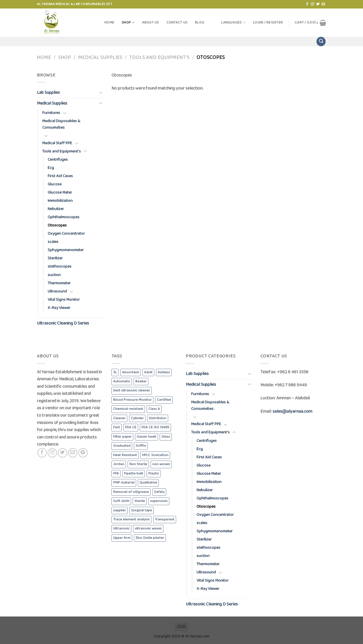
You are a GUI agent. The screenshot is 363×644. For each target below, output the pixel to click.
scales (53, 242)
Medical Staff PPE (57, 143)
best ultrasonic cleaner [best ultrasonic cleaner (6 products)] (132, 390)
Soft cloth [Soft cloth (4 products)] (121, 501)
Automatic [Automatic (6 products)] (122, 381)
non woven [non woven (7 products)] (161, 464)
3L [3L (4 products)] (115, 372)
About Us (151, 23)
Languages (233, 23)
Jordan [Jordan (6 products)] (119, 464)
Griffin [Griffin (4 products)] (141, 446)
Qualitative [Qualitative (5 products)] (148, 483)
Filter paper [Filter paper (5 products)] (122, 437)
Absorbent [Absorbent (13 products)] (130, 372)
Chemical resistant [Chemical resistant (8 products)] (128, 409)
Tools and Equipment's (159, 58)
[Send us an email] (323, 4)
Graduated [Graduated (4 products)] (122, 446)
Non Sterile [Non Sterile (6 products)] (138, 464)
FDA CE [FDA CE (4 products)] (131, 427)
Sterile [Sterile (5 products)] (140, 501)
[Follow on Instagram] (313, 4)
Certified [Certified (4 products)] (164, 400)
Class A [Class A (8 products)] (154, 409)
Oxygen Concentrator (66, 234)
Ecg (51, 168)
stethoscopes (60, 266)
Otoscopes (57, 225)
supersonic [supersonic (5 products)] (159, 501)
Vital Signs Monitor (64, 300)
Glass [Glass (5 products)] (166, 437)
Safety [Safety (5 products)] (159, 492)
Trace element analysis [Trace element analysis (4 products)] (131, 519)
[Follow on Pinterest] (83, 453)
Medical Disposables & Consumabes (61, 124)
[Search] (321, 42)
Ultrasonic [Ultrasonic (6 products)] (121, 528)
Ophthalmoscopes (64, 217)
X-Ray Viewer (59, 308)
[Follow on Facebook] (307, 4)
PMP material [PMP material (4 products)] (124, 483)
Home (109, 23)
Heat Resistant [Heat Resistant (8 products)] (125, 455)
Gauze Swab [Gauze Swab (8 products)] (146, 437)
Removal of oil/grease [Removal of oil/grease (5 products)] (131, 492)
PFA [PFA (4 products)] (116, 474)
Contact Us (177, 23)
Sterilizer (55, 258)
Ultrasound (57, 291)
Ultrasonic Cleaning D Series (63, 323)
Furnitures (51, 113)
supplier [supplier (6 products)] (120, 510)
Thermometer (59, 283)
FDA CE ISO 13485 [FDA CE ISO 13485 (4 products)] (155, 427)
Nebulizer (56, 209)
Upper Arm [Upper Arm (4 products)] (122, 538)
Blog (200, 23)
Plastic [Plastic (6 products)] (154, 474)
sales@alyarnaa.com (292, 411)
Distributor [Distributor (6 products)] (158, 418)
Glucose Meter (60, 192)
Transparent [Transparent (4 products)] (165, 519)
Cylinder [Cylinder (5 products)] (137, 418)
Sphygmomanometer (66, 250)
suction (54, 275)
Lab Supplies (48, 93)
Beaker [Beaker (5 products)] (141, 381)
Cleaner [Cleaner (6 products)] (119, 418)
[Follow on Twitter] (318, 4)
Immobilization (60, 201)
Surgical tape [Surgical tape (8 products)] (142, 510)
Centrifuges (58, 160)
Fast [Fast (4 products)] (117, 427)
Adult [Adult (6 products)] (148, 372)
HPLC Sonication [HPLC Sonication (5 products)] (155, 455)
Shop (128, 23)
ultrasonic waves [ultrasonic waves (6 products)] (148, 528)
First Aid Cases (60, 176)
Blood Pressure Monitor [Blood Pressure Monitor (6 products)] (132, 400)
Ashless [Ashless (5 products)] (164, 372)
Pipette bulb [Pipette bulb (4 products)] (134, 474)
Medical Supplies (100, 58)
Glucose (55, 184)
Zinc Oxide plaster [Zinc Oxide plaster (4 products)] (150, 538)
